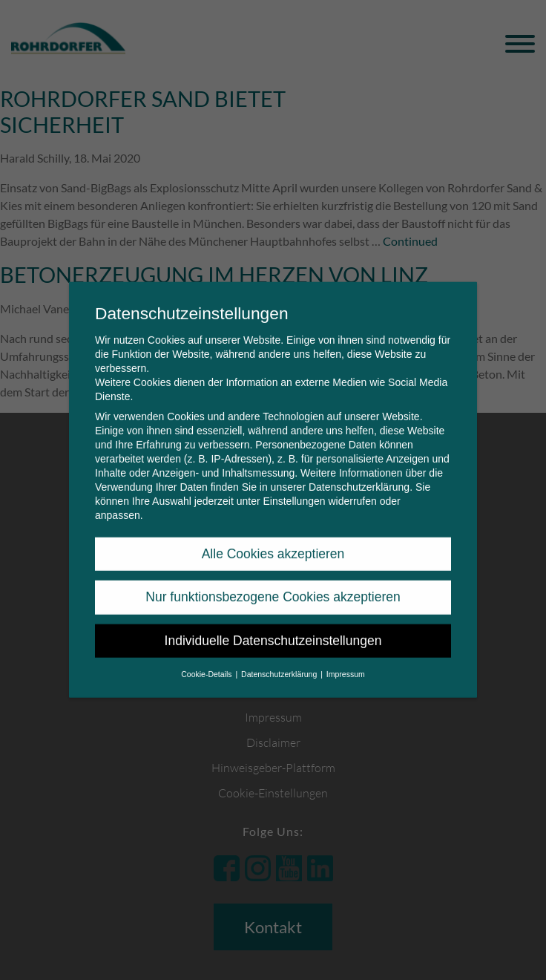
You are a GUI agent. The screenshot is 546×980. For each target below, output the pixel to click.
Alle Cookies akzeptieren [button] (273, 542)
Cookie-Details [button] (207, 662)
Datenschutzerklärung (359, 475)
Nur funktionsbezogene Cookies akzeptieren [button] (273, 585)
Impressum (346, 662)
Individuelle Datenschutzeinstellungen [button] (273, 629)
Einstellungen (294, 489)
